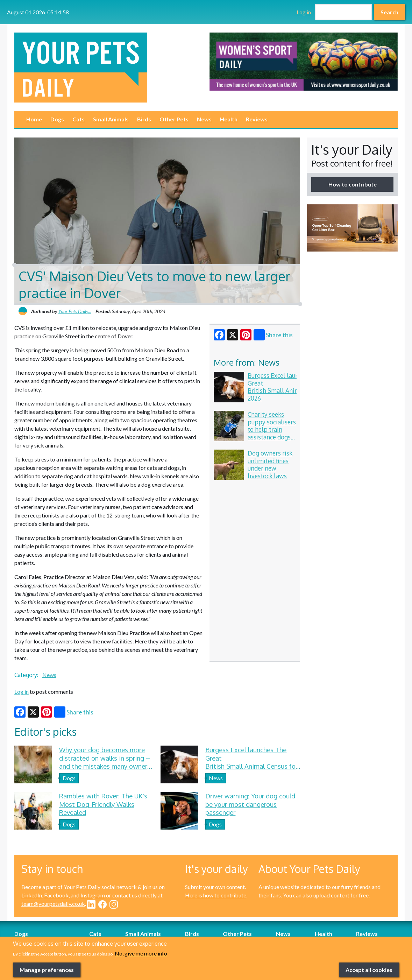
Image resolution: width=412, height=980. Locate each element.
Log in (304, 12)
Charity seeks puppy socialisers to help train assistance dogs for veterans (272, 429)
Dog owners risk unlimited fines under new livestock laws (270, 464)
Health (229, 119)
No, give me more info (141, 953)
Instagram (93, 895)
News (204, 119)
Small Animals (111, 119)
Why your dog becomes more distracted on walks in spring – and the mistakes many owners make (105, 762)
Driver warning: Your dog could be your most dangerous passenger (250, 804)
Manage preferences (47, 970)
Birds (144, 119)
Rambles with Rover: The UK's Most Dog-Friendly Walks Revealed (103, 804)
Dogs (57, 119)
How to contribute (353, 184)
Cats (79, 119)
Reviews (257, 119)
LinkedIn (32, 895)
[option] (304, 62)
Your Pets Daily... (75, 311)
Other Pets (174, 119)
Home (34, 119)
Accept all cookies (369, 970)
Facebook (56, 895)
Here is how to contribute (216, 895)
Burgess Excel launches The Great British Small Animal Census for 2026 (291, 387)
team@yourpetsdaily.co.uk (53, 904)
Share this (273, 335)
